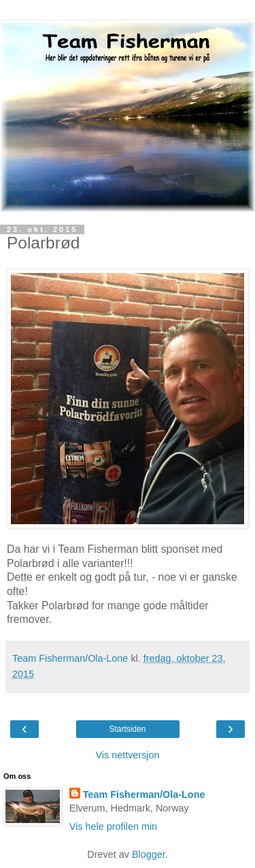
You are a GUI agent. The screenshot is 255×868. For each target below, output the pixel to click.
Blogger (149, 854)
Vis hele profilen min (113, 826)
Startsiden (127, 729)
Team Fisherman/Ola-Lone (144, 794)
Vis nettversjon (127, 755)
